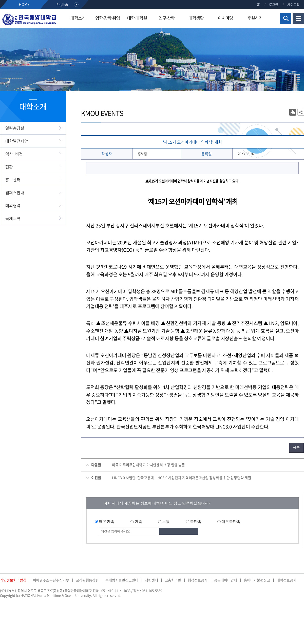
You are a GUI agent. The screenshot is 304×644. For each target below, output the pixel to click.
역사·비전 (14, 154)
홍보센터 (13, 180)
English (62, 4)
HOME (24, 4)
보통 (166, 522)
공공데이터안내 (226, 580)
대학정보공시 (287, 580)
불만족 (196, 522)
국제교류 (13, 218)
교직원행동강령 (87, 580)
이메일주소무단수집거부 (51, 580)
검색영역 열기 (286, 18)
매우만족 (107, 522)
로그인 (274, 4)
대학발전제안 (17, 141)
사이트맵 (293, 4)
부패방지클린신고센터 (122, 580)
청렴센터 (151, 580)
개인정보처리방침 (13, 580)
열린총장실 (15, 128)
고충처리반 (173, 580)
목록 (296, 448)
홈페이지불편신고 (257, 580)
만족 (138, 522)
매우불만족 (231, 522)
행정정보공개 (198, 580)
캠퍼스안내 (15, 192)
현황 (9, 167)
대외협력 (13, 205)
